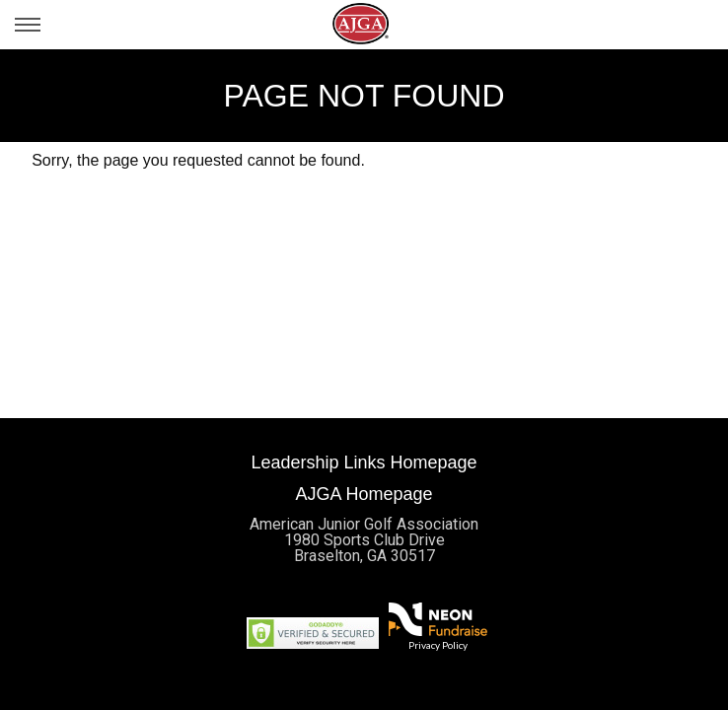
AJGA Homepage (364, 494)
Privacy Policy (438, 645)
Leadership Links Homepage (364, 462)
